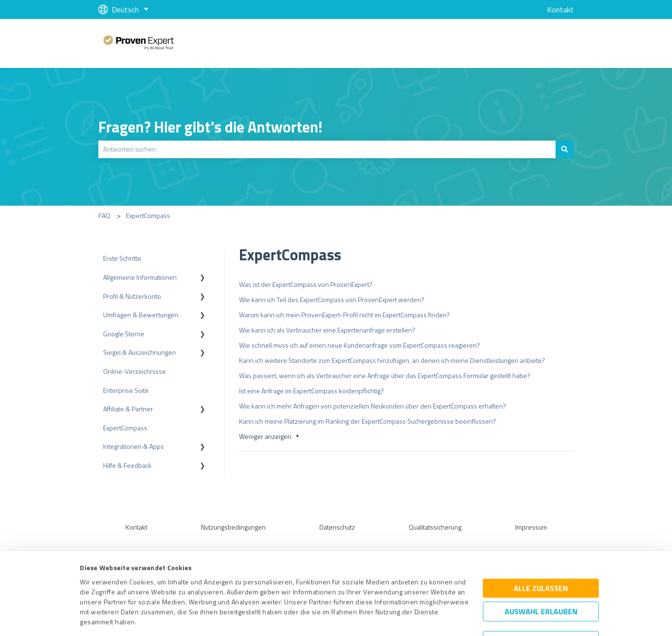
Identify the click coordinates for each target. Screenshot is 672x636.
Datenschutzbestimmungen (161, 592)
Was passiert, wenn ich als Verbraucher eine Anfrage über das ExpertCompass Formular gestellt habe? (385, 375)
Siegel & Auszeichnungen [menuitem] (139, 352)
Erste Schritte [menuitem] (122, 258)
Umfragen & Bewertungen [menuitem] (141, 315)
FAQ (104, 215)
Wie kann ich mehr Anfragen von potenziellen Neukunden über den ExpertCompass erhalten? (373, 406)
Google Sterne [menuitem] (124, 334)
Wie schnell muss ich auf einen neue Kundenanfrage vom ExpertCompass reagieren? (360, 345)
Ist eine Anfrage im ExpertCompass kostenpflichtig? (312, 391)
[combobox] (327, 149)
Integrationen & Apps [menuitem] (134, 446)
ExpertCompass (148, 215)
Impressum (97, 592)
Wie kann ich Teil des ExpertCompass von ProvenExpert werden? (332, 299)
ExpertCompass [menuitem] (125, 428)
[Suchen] (565, 149)
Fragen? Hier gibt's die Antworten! (211, 127)
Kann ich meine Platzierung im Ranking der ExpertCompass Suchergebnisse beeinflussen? (368, 421)
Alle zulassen (541, 538)
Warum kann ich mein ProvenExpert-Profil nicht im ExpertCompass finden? (345, 315)
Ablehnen (541, 591)
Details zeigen (417, 618)
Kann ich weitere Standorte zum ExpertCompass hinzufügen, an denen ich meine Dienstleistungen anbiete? (392, 360)
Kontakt (560, 9)
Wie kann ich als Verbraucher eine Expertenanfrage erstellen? (327, 330)
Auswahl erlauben (541, 561)
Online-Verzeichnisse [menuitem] (134, 371)
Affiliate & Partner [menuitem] (128, 409)
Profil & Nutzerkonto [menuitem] (132, 296)
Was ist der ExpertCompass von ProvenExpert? (306, 284)
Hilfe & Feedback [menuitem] (127, 465)
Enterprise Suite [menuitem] (126, 390)
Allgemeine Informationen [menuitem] (140, 277)
